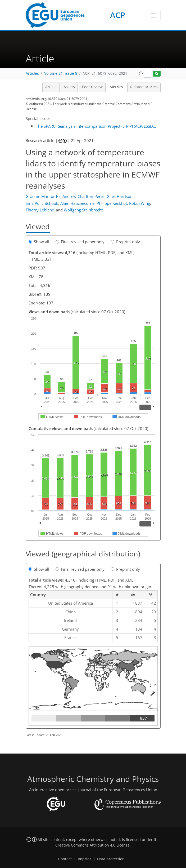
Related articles (144, 87)
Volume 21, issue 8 (61, 73)
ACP (118, 15)
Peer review (92, 87)
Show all (39, 242)
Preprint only (125, 242)
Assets (69, 87)
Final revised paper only (80, 242)
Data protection (111, 859)
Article (51, 87)
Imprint (84, 859)
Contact (65, 859)
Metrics (116, 87)
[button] (141, 73)
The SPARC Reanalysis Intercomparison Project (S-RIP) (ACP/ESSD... (96, 126)
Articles (32, 73)
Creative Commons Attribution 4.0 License (92, 845)
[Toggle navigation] (154, 15)
